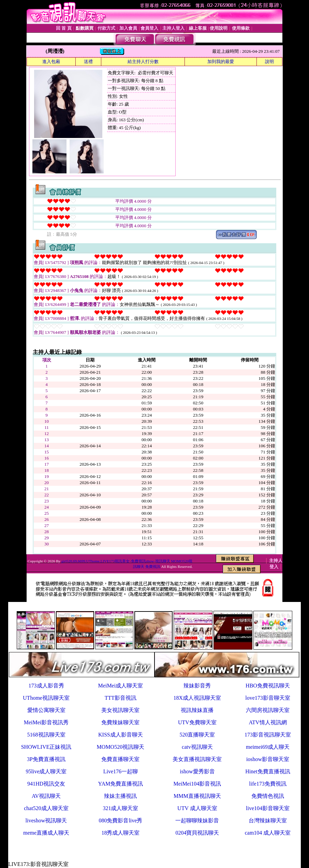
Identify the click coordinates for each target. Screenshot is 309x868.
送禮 (88, 61)
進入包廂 (51, 61)
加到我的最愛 (221, 61)
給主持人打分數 (143, 61)
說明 (269, 61)
